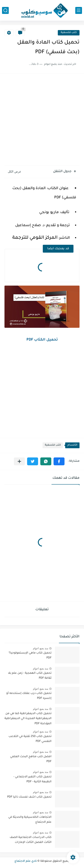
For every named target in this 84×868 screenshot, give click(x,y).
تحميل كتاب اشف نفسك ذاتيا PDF (29, 797)
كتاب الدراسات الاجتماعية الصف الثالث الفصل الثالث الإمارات (31, 840)
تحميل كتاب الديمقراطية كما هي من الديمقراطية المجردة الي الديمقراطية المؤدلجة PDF (28, 719)
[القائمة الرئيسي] (79, 10)
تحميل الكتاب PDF (42, 340)
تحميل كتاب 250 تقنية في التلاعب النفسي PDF (30, 739)
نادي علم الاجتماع (26, 861)
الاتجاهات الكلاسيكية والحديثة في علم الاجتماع (30, 820)
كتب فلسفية (69, 33)
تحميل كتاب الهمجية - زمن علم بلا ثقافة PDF (30, 676)
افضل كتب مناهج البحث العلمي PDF (31, 759)
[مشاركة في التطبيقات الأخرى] (19, 461)
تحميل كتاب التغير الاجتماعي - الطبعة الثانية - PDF (32, 779)
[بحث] (5, 10)
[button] (59, 461)
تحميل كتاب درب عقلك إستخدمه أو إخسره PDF (29, 696)
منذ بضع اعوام (41, 648)
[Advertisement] (42, 120)
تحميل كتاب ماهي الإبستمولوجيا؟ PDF (30, 656)
